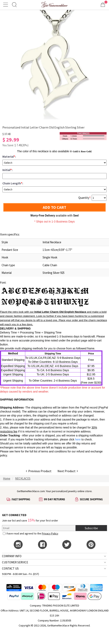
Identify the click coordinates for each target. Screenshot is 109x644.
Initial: (7, 170)
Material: (9, 157)
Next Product (68, 471)
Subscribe (91, 528)
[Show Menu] (6, 5)
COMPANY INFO (12, 556)
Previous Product (39, 471)
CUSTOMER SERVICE (15, 562)
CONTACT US (10, 568)
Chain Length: (13, 183)
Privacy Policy (50, 533)
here (17, 451)
